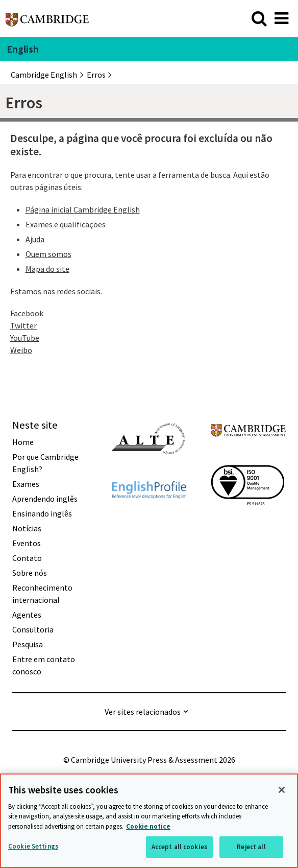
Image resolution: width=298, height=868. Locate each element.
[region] (149, 821)
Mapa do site (47, 269)
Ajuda (35, 239)
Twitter (23, 325)
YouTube (25, 338)
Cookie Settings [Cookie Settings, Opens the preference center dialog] (33, 846)
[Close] (282, 790)
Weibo (21, 350)
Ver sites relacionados (143, 712)
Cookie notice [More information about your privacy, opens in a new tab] (148, 826)
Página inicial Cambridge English (83, 209)
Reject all (251, 847)
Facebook (27, 313)
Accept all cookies (179, 847)
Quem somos (48, 254)
